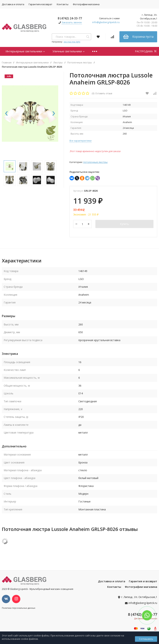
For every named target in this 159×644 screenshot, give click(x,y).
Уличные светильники (69, 51)
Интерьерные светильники (25, 51)
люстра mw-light (72, 42)
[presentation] (6, 114)
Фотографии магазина (86, 4)
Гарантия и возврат (40, 4)
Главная (7, 63)
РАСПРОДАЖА (146, 51)
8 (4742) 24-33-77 (70, 18)
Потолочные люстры (80, 63)
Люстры (58, 63)
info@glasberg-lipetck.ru (106, 22)
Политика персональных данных (19, 608)
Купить (124, 224)
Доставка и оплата (112, 582)
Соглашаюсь (146, 639)
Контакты (63, 4)
